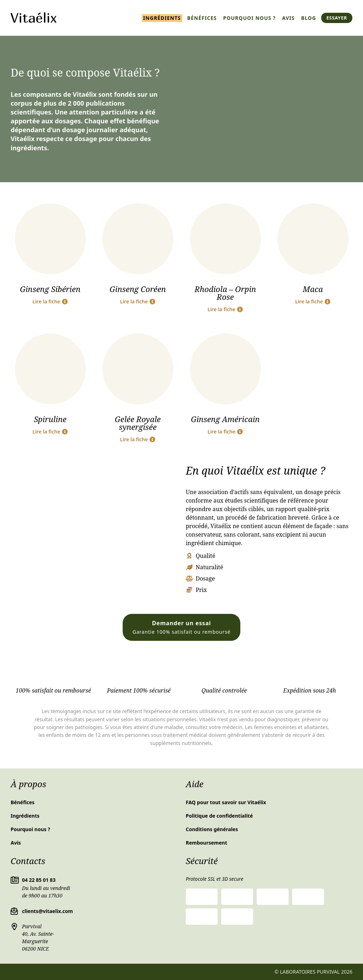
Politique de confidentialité (219, 816)
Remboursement (206, 843)
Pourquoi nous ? (250, 18)
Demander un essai (182, 627)
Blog (308, 18)
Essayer (337, 18)
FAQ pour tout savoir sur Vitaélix (226, 802)
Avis (289, 18)
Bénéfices (202, 18)
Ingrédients (162, 18)
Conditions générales (212, 829)
